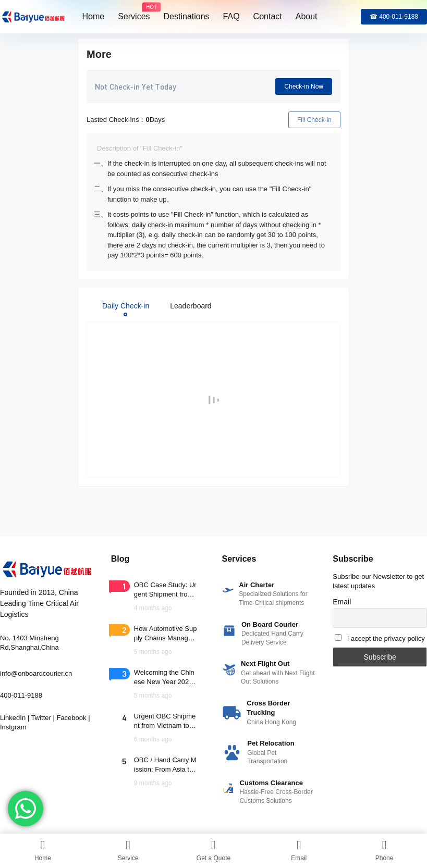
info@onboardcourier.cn (36, 673)
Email (342, 602)
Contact (268, 16)
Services (134, 12)
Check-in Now (304, 86)
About (307, 16)
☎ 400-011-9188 (394, 17)
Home (94, 16)
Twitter (41, 718)
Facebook (71, 718)
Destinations (187, 16)
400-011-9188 (21, 695)
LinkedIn (13, 718)
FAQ (231, 16)
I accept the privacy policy (386, 638)
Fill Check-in (314, 120)
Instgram (13, 727)
